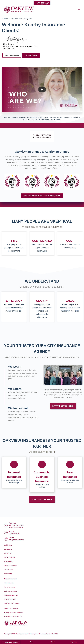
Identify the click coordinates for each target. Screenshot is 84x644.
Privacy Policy (9, 561)
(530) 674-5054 (14, 534)
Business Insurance (10, 591)
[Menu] (79, 9)
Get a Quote (8, 549)
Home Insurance (9, 587)
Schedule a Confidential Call (13, 617)
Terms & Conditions (10, 565)
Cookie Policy (9, 570)
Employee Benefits (10, 599)
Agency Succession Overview (14, 612)
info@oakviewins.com (16, 540)
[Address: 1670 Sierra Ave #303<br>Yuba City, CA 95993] (6, 525)
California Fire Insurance (12, 603)
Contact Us (8, 553)
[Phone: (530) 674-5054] (6, 533)
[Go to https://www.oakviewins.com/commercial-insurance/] (42, 475)
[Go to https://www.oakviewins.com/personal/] (14, 473)
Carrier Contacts (9, 557)
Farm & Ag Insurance (11, 595)
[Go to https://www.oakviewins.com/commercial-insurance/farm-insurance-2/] (70, 473)
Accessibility (8, 574)
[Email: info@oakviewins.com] (6, 539)
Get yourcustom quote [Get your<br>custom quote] (42, 3)
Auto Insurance (9, 583)
